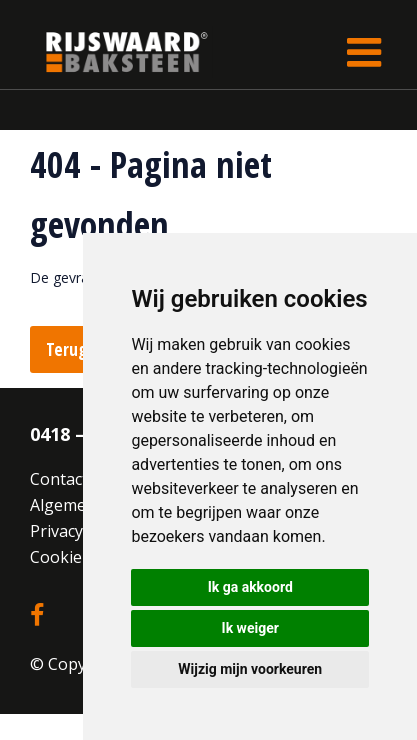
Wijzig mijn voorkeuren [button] (250, 669)
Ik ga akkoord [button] (250, 587)
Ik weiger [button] (250, 628)
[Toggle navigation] (364, 52)
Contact (59, 479)
